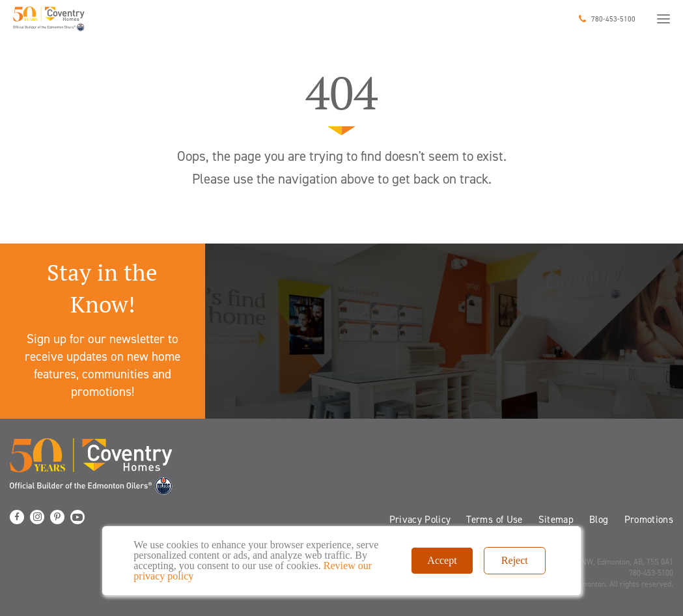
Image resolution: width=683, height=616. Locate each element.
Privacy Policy (420, 520)
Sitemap (556, 520)
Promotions (649, 520)
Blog (599, 520)
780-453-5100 (613, 19)
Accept (442, 560)
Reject (515, 560)
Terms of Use (494, 520)
